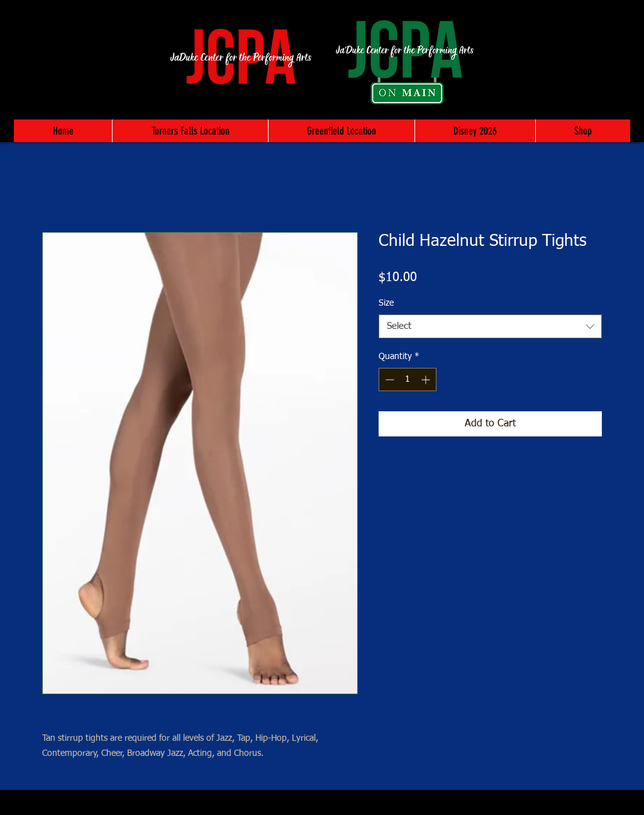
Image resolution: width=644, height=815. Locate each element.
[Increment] (427, 380)
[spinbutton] (408, 380)
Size (386, 303)
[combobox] (490, 326)
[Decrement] (388, 380)
